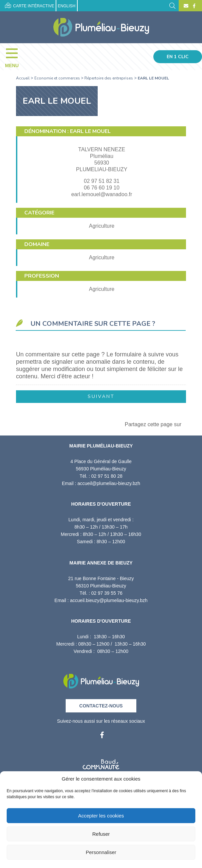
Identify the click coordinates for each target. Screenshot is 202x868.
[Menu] (15, 57)
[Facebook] (193, 6)
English (66, 6)
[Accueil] (101, 27)
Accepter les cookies (101, 816)
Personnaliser (101, 852)
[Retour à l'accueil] (101, 679)
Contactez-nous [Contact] (101, 706)
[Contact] (186, 6)
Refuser (101, 834)
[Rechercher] (172, 5)
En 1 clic (178, 57)
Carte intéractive (29, 5)
